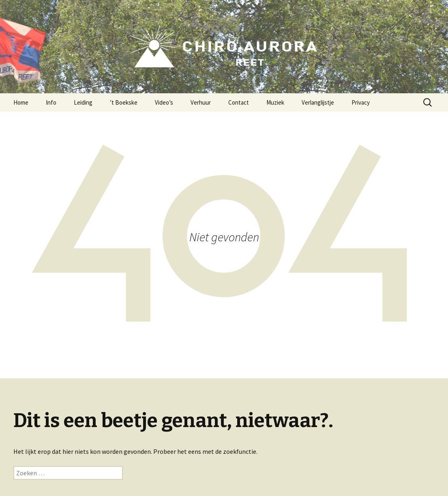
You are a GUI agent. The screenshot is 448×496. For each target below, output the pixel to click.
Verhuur (201, 102)
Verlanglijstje (318, 102)
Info (51, 102)
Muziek (275, 102)
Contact (239, 102)
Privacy (361, 102)
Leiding (83, 102)
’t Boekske (124, 102)
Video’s (164, 102)
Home (21, 102)
